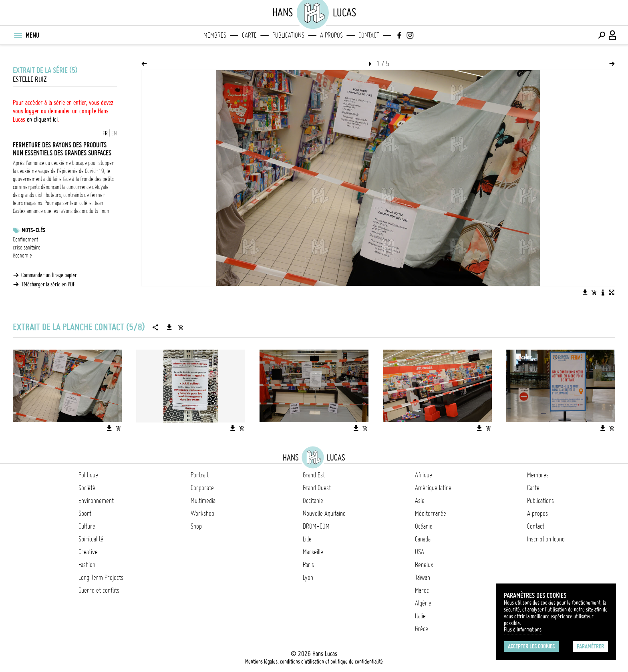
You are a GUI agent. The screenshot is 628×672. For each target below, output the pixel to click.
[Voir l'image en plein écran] (612, 292)
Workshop (202, 513)
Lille (307, 539)
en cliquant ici (42, 119)
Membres (215, 35)
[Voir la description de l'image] (603, 292)
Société (87, 488)
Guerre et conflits (99, 590)
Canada (423, 539)
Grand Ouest (317, 488)
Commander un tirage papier (49, 275)
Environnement (96, 501)
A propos (331, 35)
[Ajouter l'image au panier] (594, 292)
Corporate (202, 488)
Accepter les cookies (531, 646)
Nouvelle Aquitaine (324, 513)
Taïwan (423, 577)
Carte (249, 35)
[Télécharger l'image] (585, 292)
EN (114, 133)
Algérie (423, 603)
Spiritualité (91, 539)
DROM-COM (316, 526)
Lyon (308, 577)
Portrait (200, 475)
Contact (369, 35)
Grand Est (314, 475)
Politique (88, 475)
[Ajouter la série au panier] (181, 327)
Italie (420, 616)
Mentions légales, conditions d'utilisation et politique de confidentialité (314, 662)
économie (22, 256)
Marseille (313, 552)
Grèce (422, 629)
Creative (88, 552)
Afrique (424, 475)
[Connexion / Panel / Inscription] (613, 35)
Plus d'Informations (523, 630)
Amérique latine (433, 488)
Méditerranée (431, 513)
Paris (308, 565)
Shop (196, 526)
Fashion (87, 565)
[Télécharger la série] (169, 327)
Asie (420, 501)
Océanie (424, 526)
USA (420, 552)
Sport (85, 513)
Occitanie (313, 501)
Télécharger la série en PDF (48, 284)
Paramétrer (590, 646)
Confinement (25, 239)
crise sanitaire (27, 247)
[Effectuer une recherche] (602, 35)
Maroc (422, 590)
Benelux (424, 565)
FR (105, 133)
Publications (288, 35)
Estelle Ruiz (30, 79)
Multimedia (203, 501)
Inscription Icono (546, 539)
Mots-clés (33, 230)
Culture (87, 526)
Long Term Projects (101, 577)
